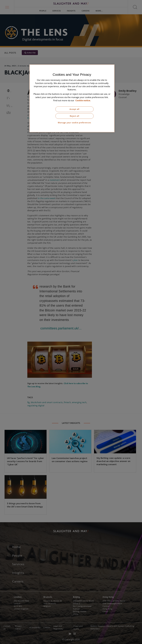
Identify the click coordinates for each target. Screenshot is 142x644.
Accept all (74, 109)
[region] (72, 98)
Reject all (74, 116)
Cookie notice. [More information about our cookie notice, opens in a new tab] (83, 100)
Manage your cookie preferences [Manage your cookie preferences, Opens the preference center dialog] (74, 123)
